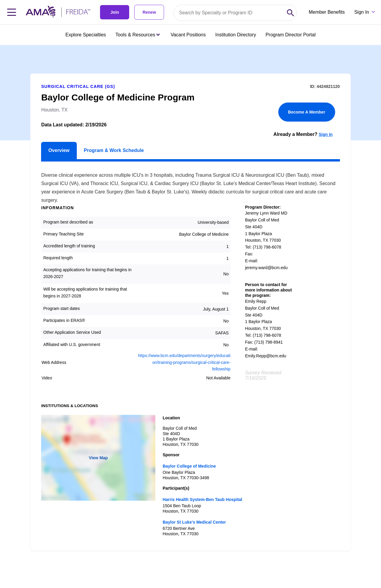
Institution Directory (236, 35)
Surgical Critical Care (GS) (78, 86)
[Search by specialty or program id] (229, 13)
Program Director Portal (291, 35)
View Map (99, 458)
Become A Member (307, 112)
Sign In (326, 134)
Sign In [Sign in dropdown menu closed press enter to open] (362, 12)
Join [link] (115, 12)
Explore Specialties (86, 35)
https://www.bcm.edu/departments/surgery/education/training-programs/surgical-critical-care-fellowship (184, 362)
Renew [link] (149, 12)
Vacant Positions (188, 35)
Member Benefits (327, 12)
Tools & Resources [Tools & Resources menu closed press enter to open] (138, 35)
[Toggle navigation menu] (12, 12)
